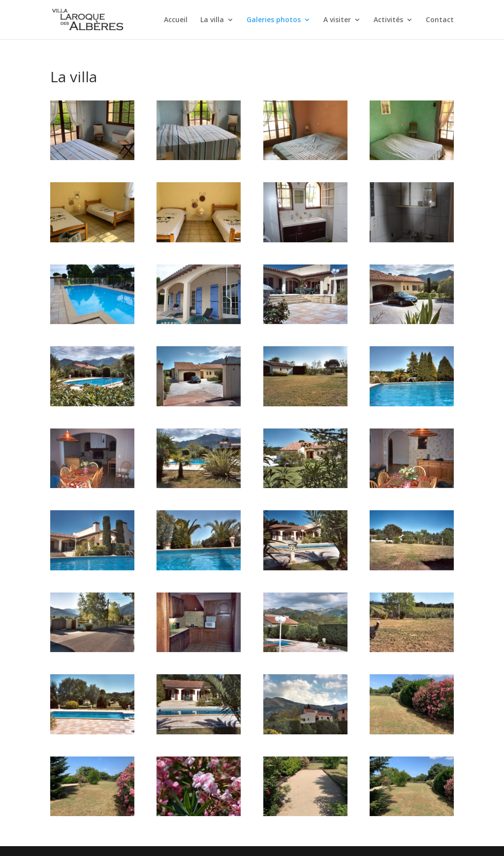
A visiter (337, 20)
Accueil (176, 20)
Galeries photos (274, 20)
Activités (388, 20)
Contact (440, 20)
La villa (212, 20)
